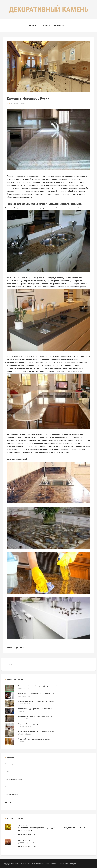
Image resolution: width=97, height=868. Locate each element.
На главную (71, 864)
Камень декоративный (14, 764)
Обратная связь (58, 864)
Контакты (59, 25)
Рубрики (46, 25)
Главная (33, 25)
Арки (9, 103)
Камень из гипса (12, 787)
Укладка (8, 802)
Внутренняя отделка (13, 779)
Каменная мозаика (15, 446)
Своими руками (11, 795)
